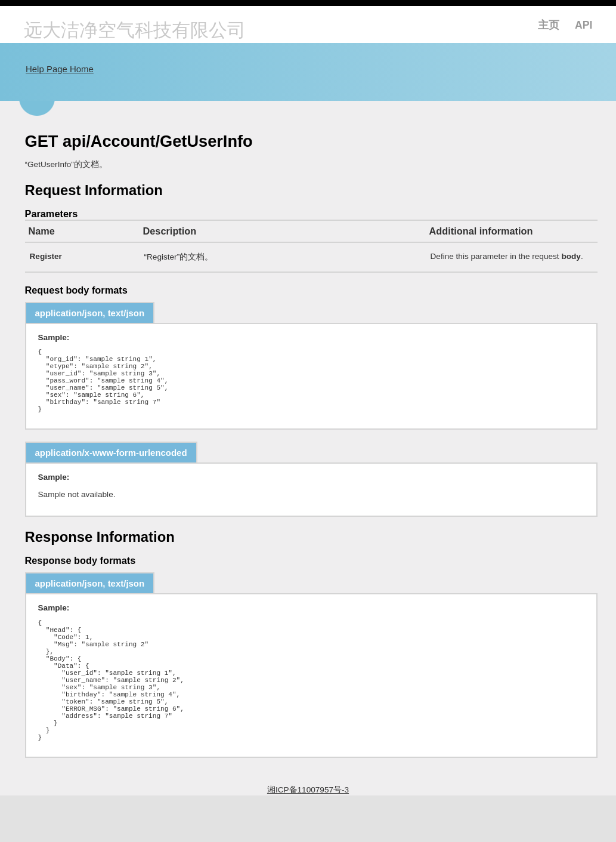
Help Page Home (60, 69)
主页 (549, 25)
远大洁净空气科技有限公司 (135, 31)
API (584, 25)
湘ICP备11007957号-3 (308, 836)
